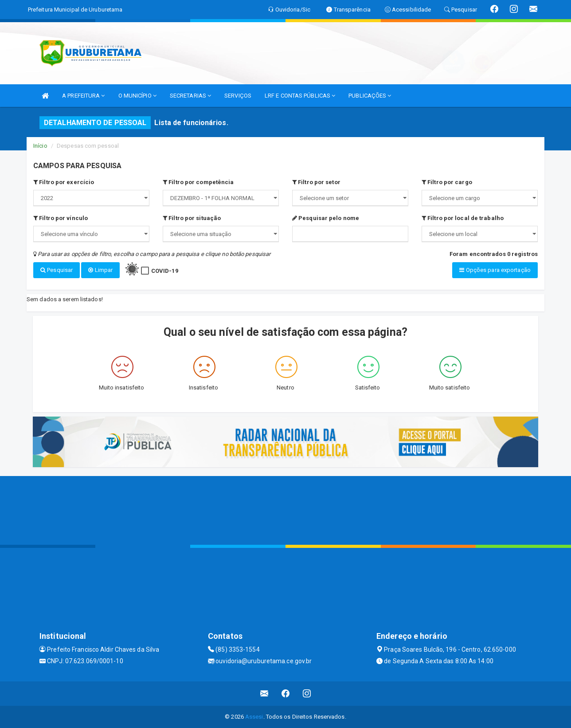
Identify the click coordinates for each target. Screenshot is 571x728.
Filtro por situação (192, 218)
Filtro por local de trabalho (463, 218)
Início (40, 146)
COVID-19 (165, 271)
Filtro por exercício (64, 182)
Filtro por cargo (447, 182)
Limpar (100, 270)
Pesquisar (57, 270)
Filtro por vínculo (61, 218)
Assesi (254, 717)
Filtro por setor (316, 182)
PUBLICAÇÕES (370, 96)
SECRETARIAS (190, 96)
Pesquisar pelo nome (326, 218)
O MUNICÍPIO (137, 96)
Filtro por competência (198, 182)
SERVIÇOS (238, 96)
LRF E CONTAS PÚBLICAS (300, 96)
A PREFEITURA (83, 96)
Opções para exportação (495, 270)
